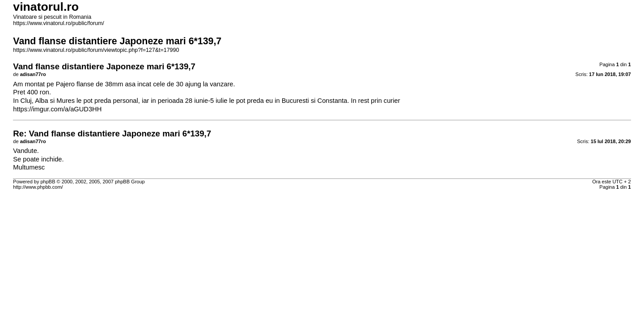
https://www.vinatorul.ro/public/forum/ (58, 23)
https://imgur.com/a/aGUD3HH (57, 109)
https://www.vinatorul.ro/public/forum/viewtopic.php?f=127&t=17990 (96, 50)
